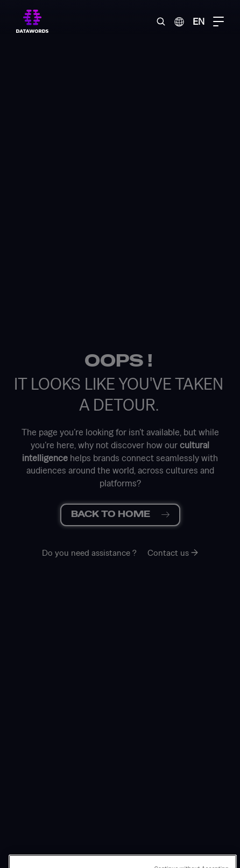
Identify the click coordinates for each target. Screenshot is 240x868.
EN (199, 21)
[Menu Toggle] (218, 21)
